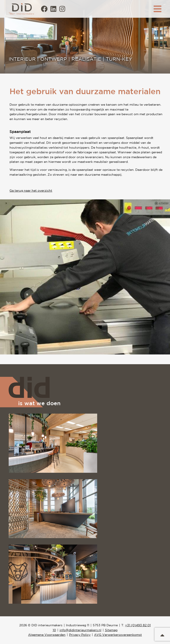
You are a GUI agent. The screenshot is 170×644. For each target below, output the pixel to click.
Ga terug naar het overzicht (31, 191)
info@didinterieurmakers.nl (80, 630)
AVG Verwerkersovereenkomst (118, 635)
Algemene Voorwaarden (47, 635)
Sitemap (111, 630)
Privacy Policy (80, 635)
